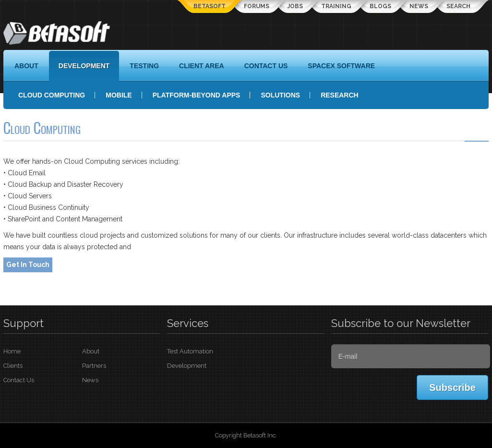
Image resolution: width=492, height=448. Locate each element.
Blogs (380, 6)
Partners (94, 366)
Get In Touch (28, 265)
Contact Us (19, 380)
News (419, 6)
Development (187, 366)
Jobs (295, 6)
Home (12, 351)
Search (458, 6)
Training (336, 6)
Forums (257, 6)
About (91, 351)
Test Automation (190, 351)
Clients (13, 366)
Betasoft (210, 6)
